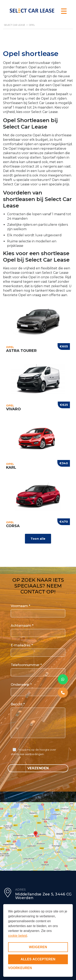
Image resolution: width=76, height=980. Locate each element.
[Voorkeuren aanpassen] (20, 968)
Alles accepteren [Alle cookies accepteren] (38, 959)
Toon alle (38, 539)
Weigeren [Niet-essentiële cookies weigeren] (38, 947)
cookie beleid (18, 936)
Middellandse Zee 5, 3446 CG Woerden (43, 896)
